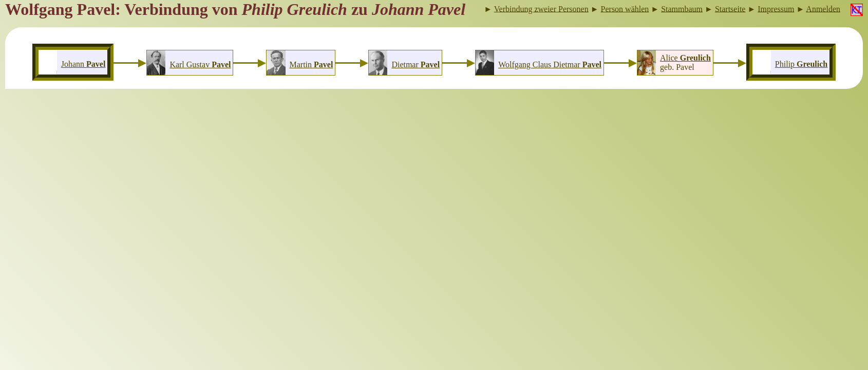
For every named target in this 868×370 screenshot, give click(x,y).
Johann (83, 64)
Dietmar (416, 64)
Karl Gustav (200, 64)
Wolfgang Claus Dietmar (550, 64)
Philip (801, 64)
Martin (312, 64)
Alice (685, 58)
